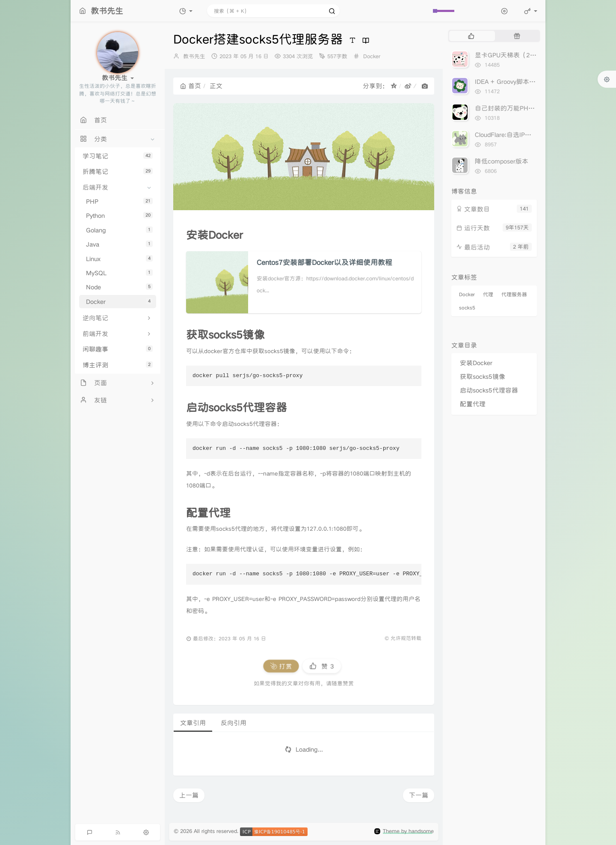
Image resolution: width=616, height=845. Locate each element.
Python (119, 216)
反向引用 (234, 723)
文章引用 (193, 723)
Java (119, 244)
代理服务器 (514, 294)
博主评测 (118, 365)
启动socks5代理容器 (489, 390)
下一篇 (419, 795)
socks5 (467, 308)
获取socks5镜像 (483, 376)
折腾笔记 (118, 171)
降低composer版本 (502, 161)
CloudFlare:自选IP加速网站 (513, 135)
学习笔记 (118, 156)
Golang (119, 230)
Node (119, 287)
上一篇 (189, 795)
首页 (191, 86)
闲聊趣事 (118, 349)
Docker (119, 302)
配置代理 (473, 404)
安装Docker (476, 363)
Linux (119, 259)
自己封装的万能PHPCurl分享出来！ (525, 108)
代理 (488, 294)
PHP (119, 201)
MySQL (119, 273)
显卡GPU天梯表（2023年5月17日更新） (533, 55)
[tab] (471, 36)
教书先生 (194, 56)
